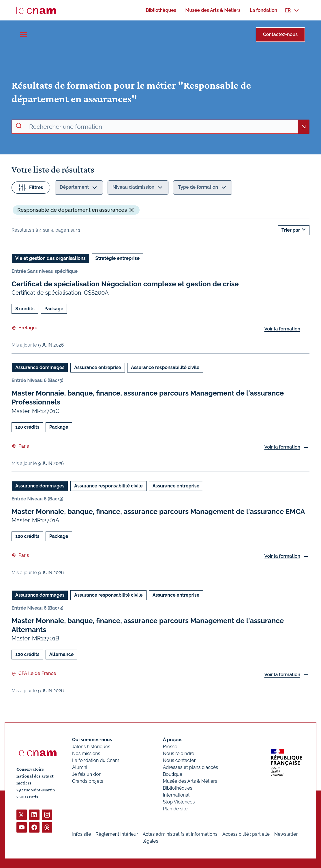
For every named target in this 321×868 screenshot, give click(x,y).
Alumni (80, 767)
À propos (173, 740)
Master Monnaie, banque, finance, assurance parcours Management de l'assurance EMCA (158, 511)
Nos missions (86, 753)
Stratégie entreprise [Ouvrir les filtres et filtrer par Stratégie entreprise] (118, 258)
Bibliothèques (178, 788)
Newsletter (286, 834)
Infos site (81, 834)
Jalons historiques (91, 747)
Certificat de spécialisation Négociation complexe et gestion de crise (125, 284)
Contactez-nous (280, 34)
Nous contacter (179, 760)
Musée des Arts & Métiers (190, 781)
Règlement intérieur (117, 834)
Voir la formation (282, 329)
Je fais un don (87, 774)
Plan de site (175, 809)
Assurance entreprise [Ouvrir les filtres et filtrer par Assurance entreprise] (98, 367)
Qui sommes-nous (92, 740)
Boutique (173, 774)
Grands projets (88, 781)
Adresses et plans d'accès (190, 767)
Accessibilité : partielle (246, 834)
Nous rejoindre (179, 753)
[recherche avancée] (161, 127)
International (176, 795)
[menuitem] (161, 10)
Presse (170, 747)
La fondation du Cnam (96, 760)
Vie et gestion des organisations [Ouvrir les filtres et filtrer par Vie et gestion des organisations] (50, 258)
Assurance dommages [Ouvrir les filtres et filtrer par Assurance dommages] (40, 367)
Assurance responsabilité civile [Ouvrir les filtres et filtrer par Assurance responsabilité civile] (165, 367)
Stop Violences (179, 802)
